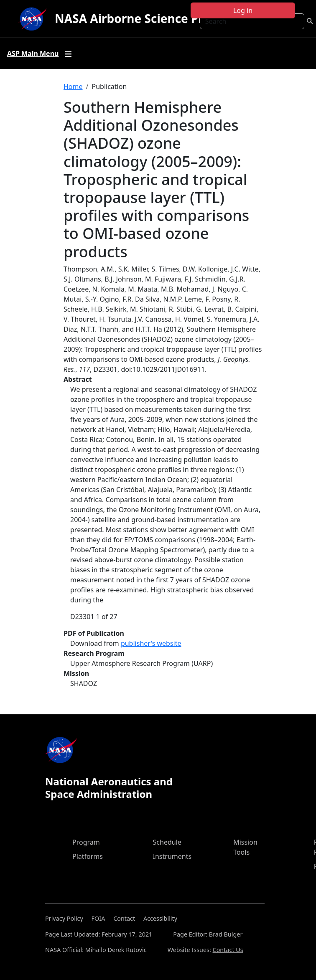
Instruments (172, 856)
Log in (243, 10)
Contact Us (228, 950)
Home (73, 86)
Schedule (167, 842)
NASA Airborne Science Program (148, 18)
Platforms (88, 856)
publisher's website (151, 643)
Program (86, 842)
